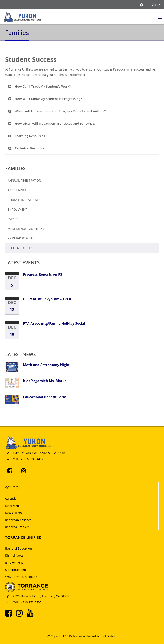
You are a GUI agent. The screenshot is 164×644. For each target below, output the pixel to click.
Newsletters (13, 513)
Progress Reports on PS (43, 274)
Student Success (21, 248)
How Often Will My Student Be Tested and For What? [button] (55, 123)
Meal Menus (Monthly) (33, 230)
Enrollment (24, 210)
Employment (14, 562)
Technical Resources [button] (30, 148)
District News (14, 555)
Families (15, 168)
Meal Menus (14, 506)
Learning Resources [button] (30, 136)
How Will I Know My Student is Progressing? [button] (48, 99)
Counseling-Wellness (25, 200)
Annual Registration (24, 180)
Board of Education (18, 548)
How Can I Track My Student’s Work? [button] (43, 86)
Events (13, 219)
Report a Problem (17, 527)
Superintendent (16, 570)
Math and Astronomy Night (46, 365)
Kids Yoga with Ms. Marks (45, 381)
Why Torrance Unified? (21, 577)
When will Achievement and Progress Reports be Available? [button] (60, 111)
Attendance (17, 190)
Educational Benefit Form (45, 397)
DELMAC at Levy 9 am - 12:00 (47, 299)
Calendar (11, 499)
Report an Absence (18, 520)
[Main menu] (160, 17)
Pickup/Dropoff (20, 238)
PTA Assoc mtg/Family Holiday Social (54, 323)
